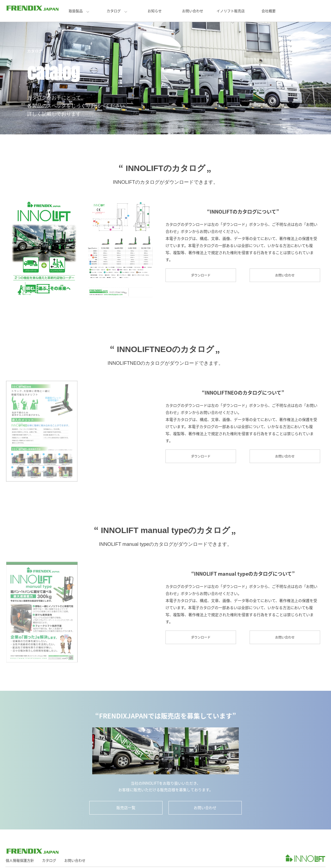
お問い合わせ (193, 11)
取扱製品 (76, 11)
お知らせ (155, 11)
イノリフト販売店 (231, 11)
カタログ (114, 11)
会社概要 (269, 11)
